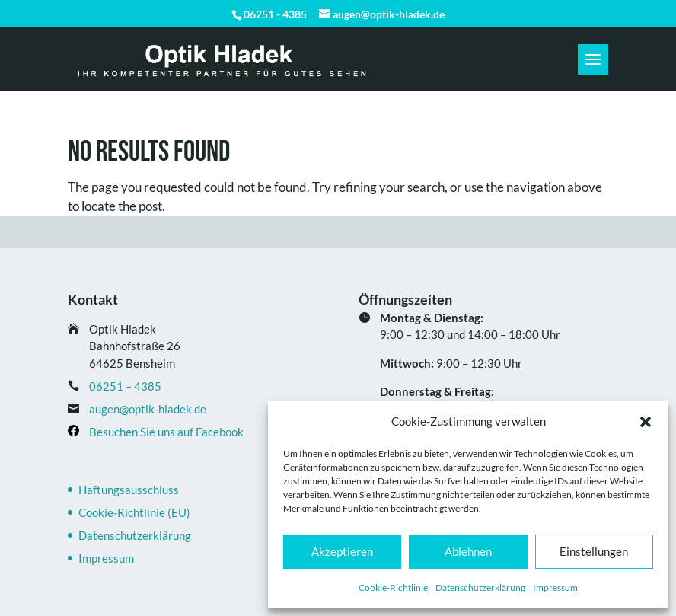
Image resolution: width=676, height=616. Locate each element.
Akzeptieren (342, 551)
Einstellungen (594, 551)
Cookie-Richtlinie (393, 587)
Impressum (555, 587)
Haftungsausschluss (129, 490)
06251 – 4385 (125, 386)
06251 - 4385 (275, 14)
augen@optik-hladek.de (148, 409)
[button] (646, 422)
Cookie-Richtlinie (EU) (134, 512)
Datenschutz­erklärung (480, 587)
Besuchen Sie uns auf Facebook (166, 432)
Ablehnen (468, 551)
